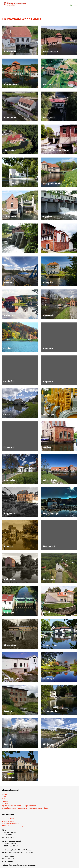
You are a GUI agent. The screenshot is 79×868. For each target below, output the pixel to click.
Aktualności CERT (8, 819)
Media (4, 799)
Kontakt (4, 796)
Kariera (4, 794)
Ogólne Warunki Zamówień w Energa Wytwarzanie (20, 806)
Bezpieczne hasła (8, 821)
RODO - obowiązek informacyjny (13, 826)
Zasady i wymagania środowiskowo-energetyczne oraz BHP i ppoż (25, 808)
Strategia (5, 803)
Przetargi (5, 801)
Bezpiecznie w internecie (10, 823)
